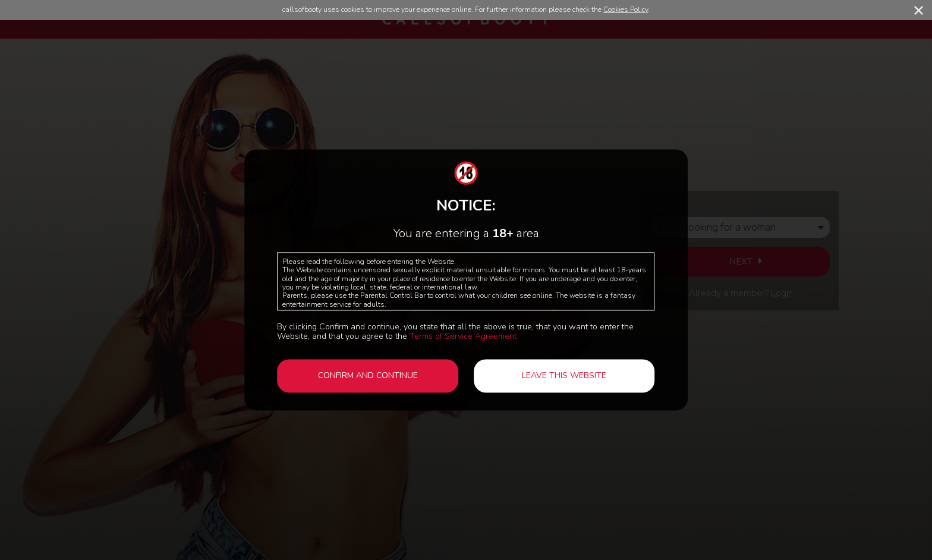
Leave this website (564, 375)
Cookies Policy (626, 10)
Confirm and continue (368, 375)
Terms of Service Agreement (463, 336)
